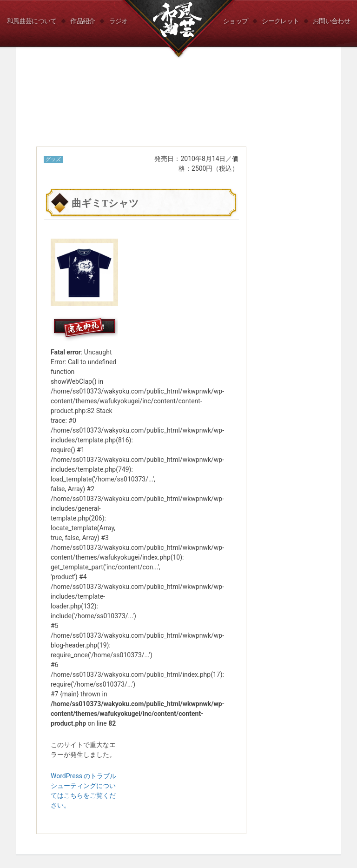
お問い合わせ (331, 21)
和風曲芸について (32, 21)
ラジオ (119, 21)
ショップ (235, 21)
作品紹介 (83, 21)
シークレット (280, 21)
